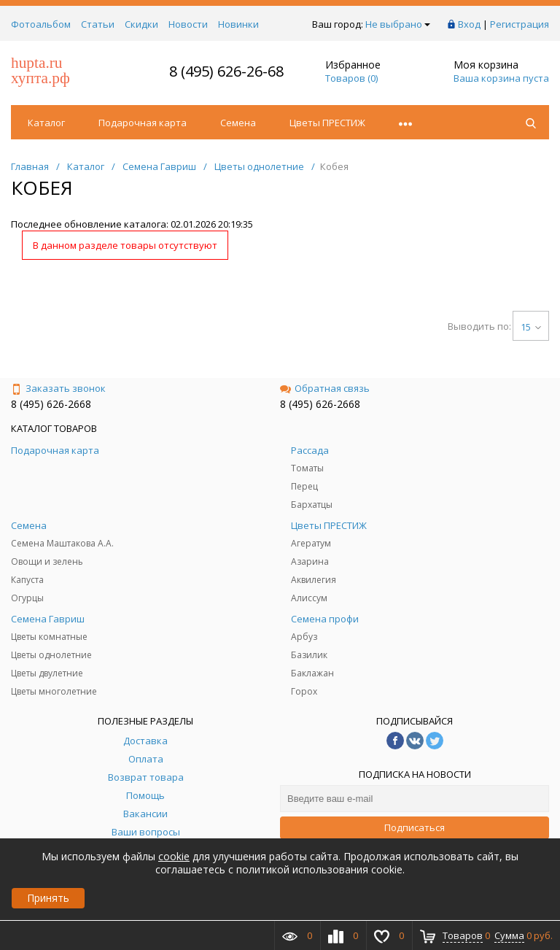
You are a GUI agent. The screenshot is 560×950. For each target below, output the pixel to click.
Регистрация (520, 24)
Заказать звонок (58, 388)
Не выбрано (398, 24)
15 (531, 327)
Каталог (46, 123)
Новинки (238, 24)
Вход (469, 24)
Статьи (98, 24)
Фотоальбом (41, 24)
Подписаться (415, 827)
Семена (238, 123)
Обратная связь (325, 388)
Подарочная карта (143, 123)
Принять (48, 898)
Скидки (141, 24)
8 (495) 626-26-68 (226, 71)
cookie (174, 856)
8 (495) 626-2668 (51, 404)
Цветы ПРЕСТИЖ (327, 123)
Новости (188, 24)
